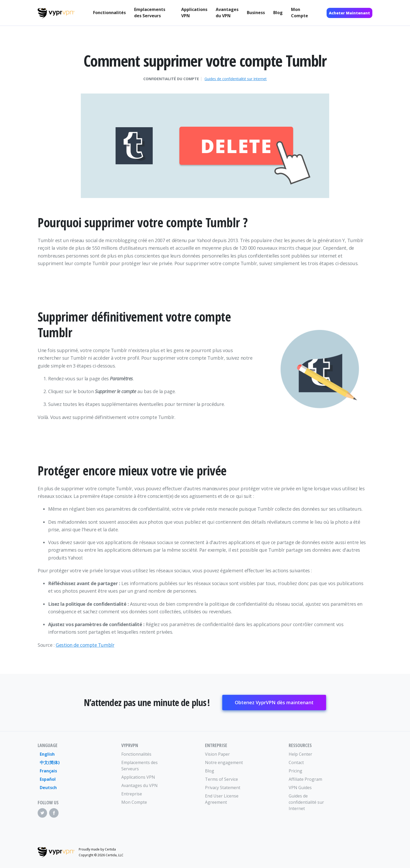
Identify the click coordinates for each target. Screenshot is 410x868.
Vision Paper (217, 754)
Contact (296, 762)
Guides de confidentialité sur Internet (236, 79)
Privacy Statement (223, 788)
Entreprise (132, 794)
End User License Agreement (222, 799)
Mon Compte (300, 13)
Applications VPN (194, 13)
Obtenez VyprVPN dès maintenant (274, 702)
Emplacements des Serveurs (150, 13)
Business (256, 13)
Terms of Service (221, 779)
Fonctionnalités (109, 13)
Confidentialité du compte (171, 79)
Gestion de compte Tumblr (85, 645)
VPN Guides (300, 788)
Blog (278, 13)
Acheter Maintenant (349, 13)
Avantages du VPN (227, 13)
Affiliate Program (305, 779)
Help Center (300, 754)
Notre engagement (224, 762)
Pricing (295, 771)
